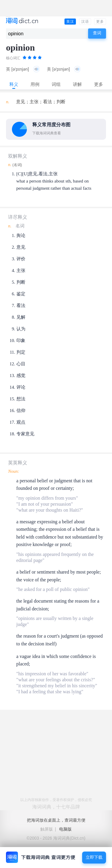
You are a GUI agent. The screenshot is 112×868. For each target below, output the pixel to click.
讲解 (77, 84)
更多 (100, 22)
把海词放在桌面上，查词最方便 (56, 820)
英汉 (70, 22)
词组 (56, 84)
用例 (35, 84)
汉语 (85, 22)
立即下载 (94, 857)
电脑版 (65, 829)
